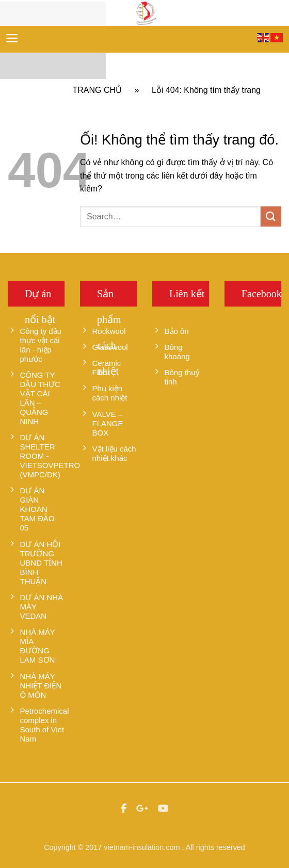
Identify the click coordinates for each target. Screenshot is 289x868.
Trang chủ (98, 90)
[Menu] (12, 38)
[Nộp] (271, 216)
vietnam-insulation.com (142, 847)
